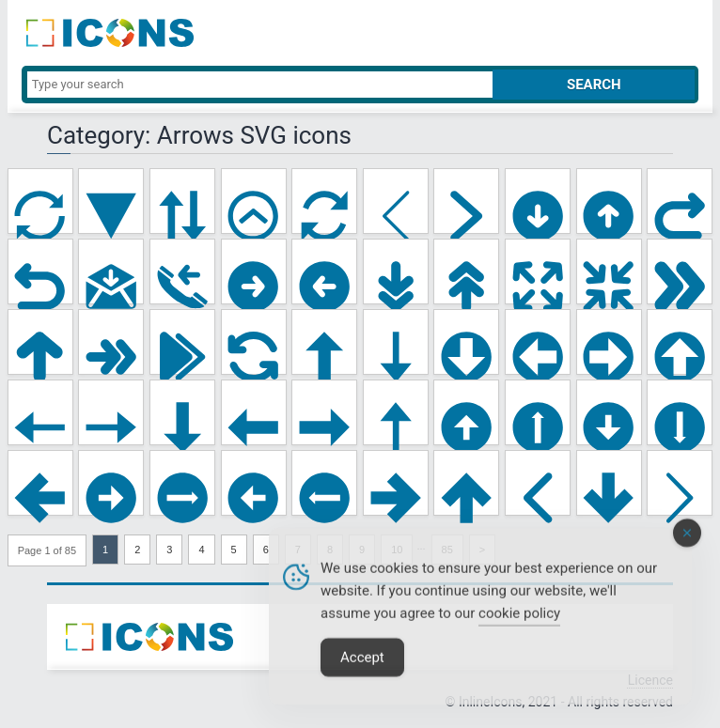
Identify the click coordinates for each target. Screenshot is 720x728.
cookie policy (519, 628)
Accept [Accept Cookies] (362, 673)
